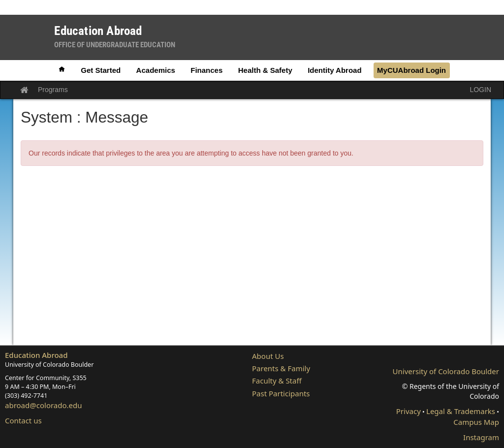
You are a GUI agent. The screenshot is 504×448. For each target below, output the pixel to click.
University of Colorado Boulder (446, 371)
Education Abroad (36, 355)
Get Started (101, 70)
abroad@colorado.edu (44, 405)
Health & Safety (265, 70)
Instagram (481, 437)
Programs (53, 90)
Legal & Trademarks (461, 411)
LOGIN (480, 90)
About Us (268, 356)
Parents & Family (281, 368)
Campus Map (476, 422)
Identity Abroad (334, 70)
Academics (156, 70)
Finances (206, 70)
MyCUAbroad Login (411, 70)
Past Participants (281, 393)
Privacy (409, 411)
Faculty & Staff (277, 381)
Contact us (23, 420)
